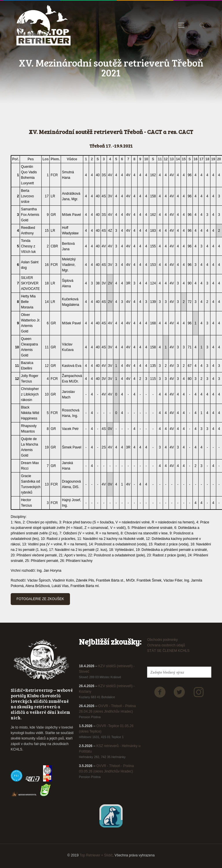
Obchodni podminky (162, 640)
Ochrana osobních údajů (166, 645)
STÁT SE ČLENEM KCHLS (168, 651)
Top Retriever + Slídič (96, 855)
